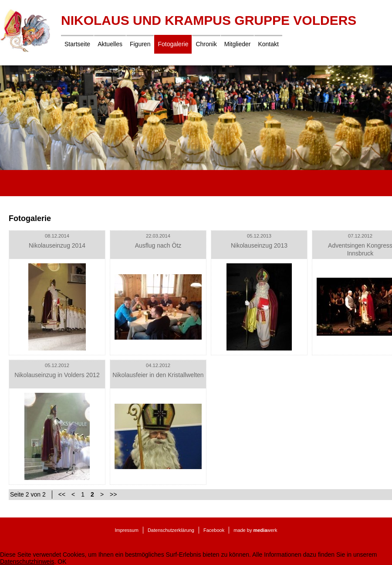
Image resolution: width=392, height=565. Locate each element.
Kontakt (268, 44)
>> (113, 494)
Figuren (140, 44)
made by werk (255, 530)
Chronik (206, 44)
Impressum (126, 530)
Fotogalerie (173, 44)
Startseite (77, 44)
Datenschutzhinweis (27, 562)
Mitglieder (238, 44)
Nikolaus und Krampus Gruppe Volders (209, 20)
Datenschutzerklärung (171, 530)
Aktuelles (110, 44)
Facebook (214, 530)
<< (62, 494)
